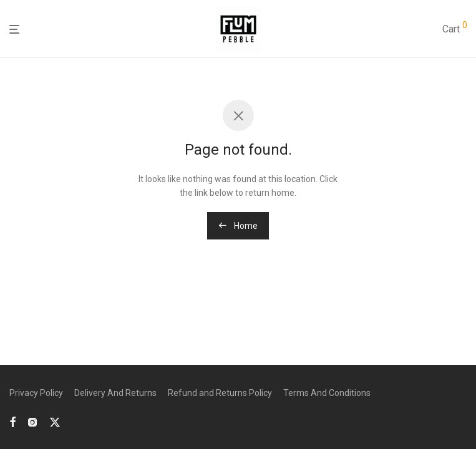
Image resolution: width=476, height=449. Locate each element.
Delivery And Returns (115, 393)
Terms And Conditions (327, 393)
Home (238, 226)
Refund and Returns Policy (220, 393)
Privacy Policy (36, 393)
